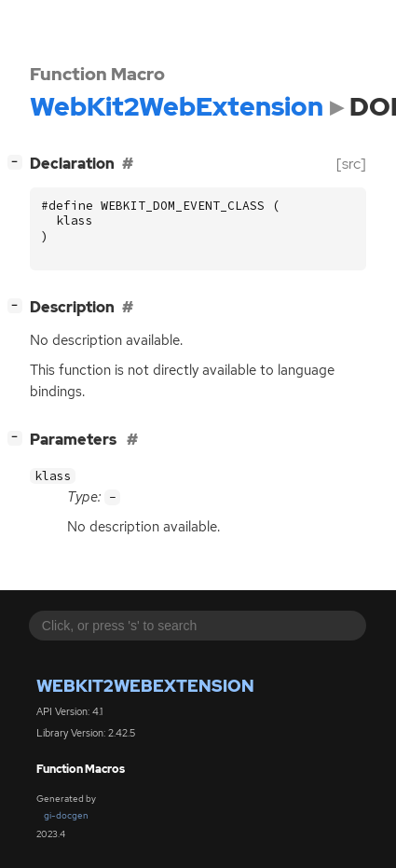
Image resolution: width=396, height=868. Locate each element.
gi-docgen (66, 815)
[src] (351, 164)
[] (19, 162)
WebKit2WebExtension (145, 686)
